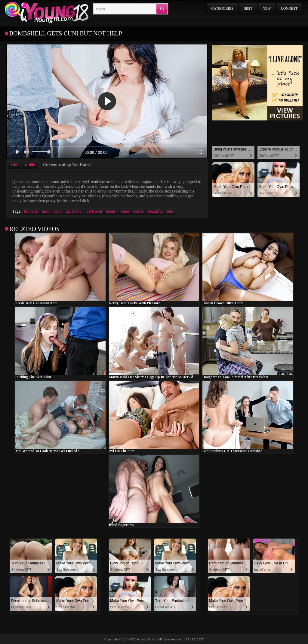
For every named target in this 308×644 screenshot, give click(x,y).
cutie (57, 211)
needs (111, 211)
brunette (31, 211)
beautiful (156, 211)
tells (170, 211)
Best (248, 8)
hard (46, 211)
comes (138, 211)
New (267, 8)
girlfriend (74, 211)
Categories (222, 8)
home (124, 211)
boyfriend (94, 211)
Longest (289, 8)
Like (14, 165)
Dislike (30, 165)
